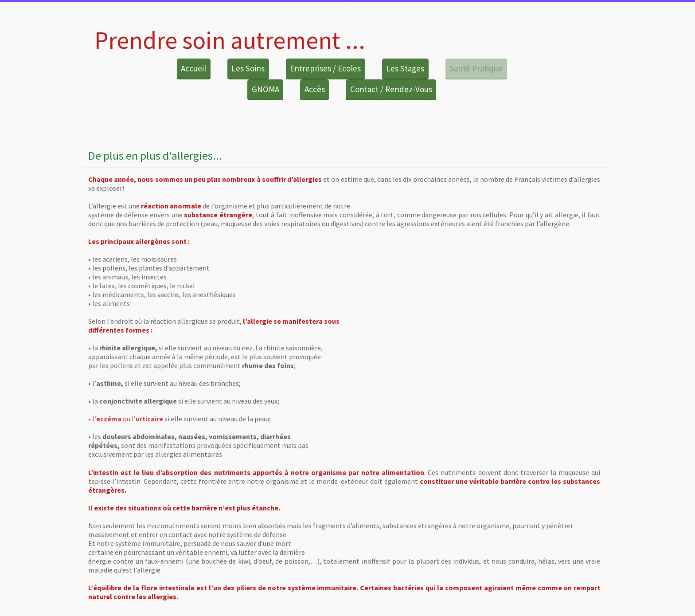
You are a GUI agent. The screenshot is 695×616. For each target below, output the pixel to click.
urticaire (149, 419)
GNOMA (266, 89)
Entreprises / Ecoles (325, 68)
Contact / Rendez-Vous (391, 89)
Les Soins (248, 68)
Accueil (193, 68)
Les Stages (405, 68)
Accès (315, 89)
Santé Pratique (476, 68)
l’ (94, 419)
